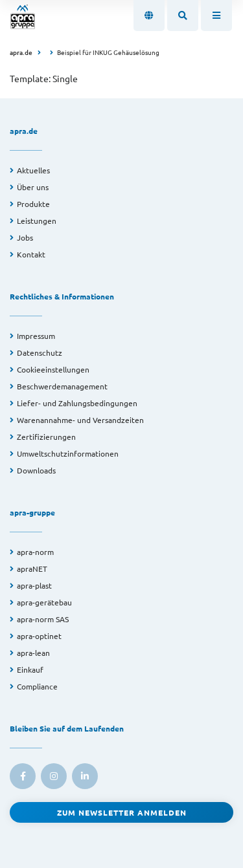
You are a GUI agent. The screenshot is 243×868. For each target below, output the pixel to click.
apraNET (32, 569)
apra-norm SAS (43, 619)
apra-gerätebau (44, 602)
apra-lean (33, 653)
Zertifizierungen (46, 437)
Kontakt (31, 254)
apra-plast (34, 585)
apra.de (21, 52)
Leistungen (37, 221)
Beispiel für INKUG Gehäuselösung (108, 52)
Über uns (33, 187)
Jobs (25, 237)
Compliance (37, 686)
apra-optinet (39, 636)
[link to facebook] (23, 776)
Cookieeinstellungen (53, 369)
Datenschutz (40, 353)
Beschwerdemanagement (62, 386)
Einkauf (30, 669)
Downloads (36, 470)
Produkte (33, 204)
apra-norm (35, 552)
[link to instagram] (54, 776)
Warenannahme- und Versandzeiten (80, 420)
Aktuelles (33, 170)
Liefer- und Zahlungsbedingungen (77, 403)
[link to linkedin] (85, 776)
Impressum (36, 336)
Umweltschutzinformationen (68, 453)
